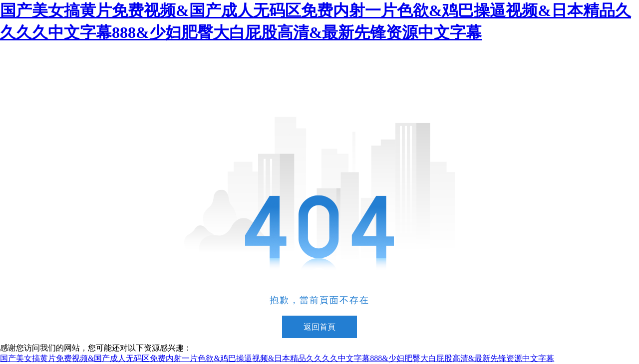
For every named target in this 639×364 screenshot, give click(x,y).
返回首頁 (319, 327)
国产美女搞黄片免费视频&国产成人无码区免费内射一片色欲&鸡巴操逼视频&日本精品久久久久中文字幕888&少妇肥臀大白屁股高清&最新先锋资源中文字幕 (277, 358)
